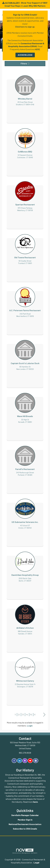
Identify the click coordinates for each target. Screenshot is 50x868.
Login (30, 726)
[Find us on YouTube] (30, 761)
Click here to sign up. (25, 27)
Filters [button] (25, 63)
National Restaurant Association (25, 824)
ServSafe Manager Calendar (25, 815)
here (35, 802)
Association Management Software (25, 851)
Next (44, 715)
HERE (37, 49)
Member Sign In (25, 820)
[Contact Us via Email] (36, 761)
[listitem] (25, 97)
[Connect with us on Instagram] (25, 761)
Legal (36, 863)
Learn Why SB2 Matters (34, 6)
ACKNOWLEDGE (25, 55)
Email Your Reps (13, 6)
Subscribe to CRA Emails (25, 829)
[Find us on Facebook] (14, 761)
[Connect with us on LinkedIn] (20, 761)
